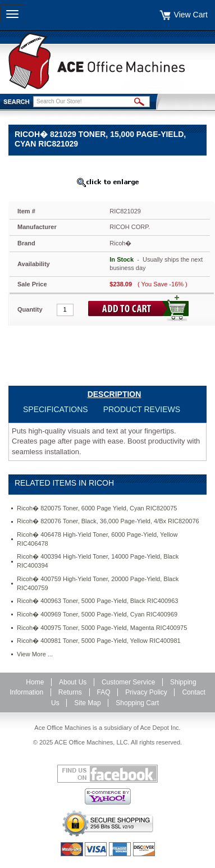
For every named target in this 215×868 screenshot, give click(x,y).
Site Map (87, 703)
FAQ (104, 692)
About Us (73, 682)
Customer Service (128, 682)
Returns (70, 692)
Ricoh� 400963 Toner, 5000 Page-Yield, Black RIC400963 (97, 601)
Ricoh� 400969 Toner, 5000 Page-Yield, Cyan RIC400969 (97, 614)
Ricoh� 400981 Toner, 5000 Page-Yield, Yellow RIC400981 (99, 641)
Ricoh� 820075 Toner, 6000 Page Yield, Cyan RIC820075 (97, 508)
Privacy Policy (146, 692)
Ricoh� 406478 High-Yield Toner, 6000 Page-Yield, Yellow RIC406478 (97, 539)
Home (35, 682)
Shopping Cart (137, 703)
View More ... (35, 654)
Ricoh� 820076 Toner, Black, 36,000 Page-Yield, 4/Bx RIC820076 (108, 521)
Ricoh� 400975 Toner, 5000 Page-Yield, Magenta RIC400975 (102, 628)
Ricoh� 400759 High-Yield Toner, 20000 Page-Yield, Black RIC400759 (98, 583)
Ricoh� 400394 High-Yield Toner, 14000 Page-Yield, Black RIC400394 (98, 561)
